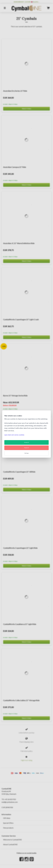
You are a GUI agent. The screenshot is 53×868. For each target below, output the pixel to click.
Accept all (26, 442)
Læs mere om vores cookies (14, 435)
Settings (27, 453)
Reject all (27, 448)
